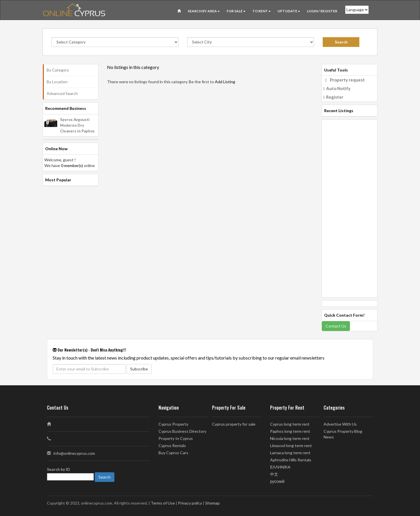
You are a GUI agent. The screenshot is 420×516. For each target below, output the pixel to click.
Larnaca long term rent (290, 453)
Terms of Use (163, 503)
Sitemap (212, 503)
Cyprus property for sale (234, 424)
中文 (274, 474)
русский (277, 481)
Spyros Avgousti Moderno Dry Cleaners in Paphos (77, 125)
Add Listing (225, 82)
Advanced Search (62, 93)
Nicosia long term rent (290, 438)
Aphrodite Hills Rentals (291, 460)
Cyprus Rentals (172, 445)
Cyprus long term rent (290, 424)
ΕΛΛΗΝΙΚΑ (280, 467)
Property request (347, 80)
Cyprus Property (173, 424)
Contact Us (336, 326)
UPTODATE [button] (289, 11)
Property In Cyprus (176, 438)
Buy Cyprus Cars (173, 453)
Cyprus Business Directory (182, 431)
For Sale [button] (236, 11)
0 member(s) (72, 165)
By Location (57, 82)
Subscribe (139, 369)
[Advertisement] (349, 206)
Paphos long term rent (290, 431)
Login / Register (322, 11)
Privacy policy (190, 503)
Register (335, 97)
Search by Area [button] (204, 11)
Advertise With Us (340, 424)
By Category (58, 70)
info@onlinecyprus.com (74, 453)
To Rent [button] (261, 11)
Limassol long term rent (291, 445)
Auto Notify (338, 88)
